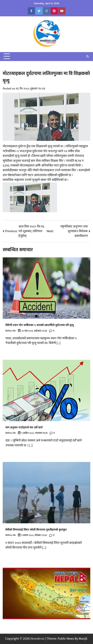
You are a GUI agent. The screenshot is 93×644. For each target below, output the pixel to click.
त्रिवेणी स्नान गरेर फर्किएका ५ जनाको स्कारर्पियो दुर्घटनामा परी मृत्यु (40, 325)
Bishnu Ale (11, 331)
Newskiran (37, 639)
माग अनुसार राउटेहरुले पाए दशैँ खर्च (24, 428)
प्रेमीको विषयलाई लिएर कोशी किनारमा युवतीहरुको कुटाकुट (36, 530)
